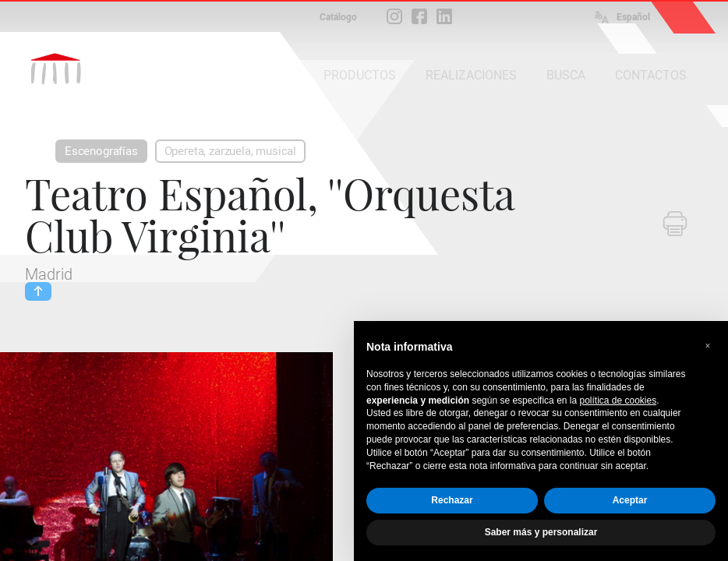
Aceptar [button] (630, 500)
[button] (708, 346)
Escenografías (101, 151)
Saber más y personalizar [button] (541, 532)
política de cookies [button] (618, 400)
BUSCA (566, 75)
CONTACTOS (651, 75)
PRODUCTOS (360, 75)
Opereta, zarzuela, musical (230, 151)
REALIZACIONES (471, 75)
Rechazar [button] (452, 500)
